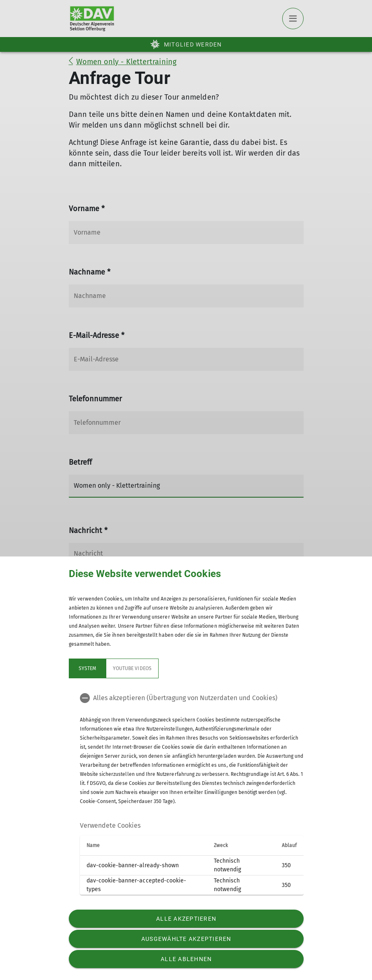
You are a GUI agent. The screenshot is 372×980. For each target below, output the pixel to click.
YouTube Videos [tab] (132, 668)
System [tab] (87, 668)
